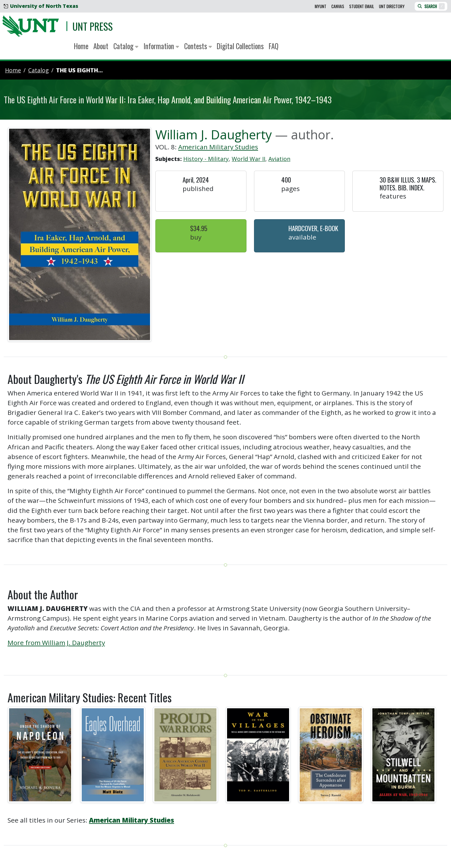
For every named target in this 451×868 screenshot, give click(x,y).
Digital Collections (240, 46)
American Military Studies (218, 147)
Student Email (362, 6)
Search (431, 6)
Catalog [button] (126, 46)
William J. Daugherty (214, 134)
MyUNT (321, 6)
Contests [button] (198, 46)
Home (81, 46)
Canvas (338, 6)
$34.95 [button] (199, 228)
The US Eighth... (79, 70)
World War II (249, 159)
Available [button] (302, 237)
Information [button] (161, 46)
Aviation (279, 159)
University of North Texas (41, 6)
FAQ (274, 46)
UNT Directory (392, 6)
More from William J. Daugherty (56, 643)
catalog (39, 70)
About (101, 46)
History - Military (206, 159)
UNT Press (93, 26)
